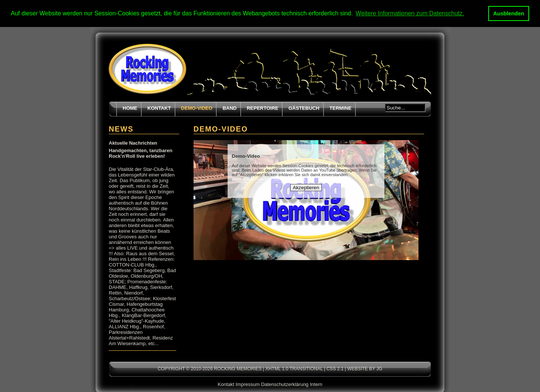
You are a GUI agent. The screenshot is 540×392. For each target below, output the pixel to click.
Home (130, 108)
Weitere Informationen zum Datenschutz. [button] (410, 13)
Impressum (247, 384)
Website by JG (365, 368)
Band (229, 108)
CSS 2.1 (335, 368)
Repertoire (262, 108)
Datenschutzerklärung (285, 384)
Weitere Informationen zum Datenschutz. (269, 179)
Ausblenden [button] (508, 13)
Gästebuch (304, 108)
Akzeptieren (306, 187)
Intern (316, 384)
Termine (341, 108)
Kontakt (159, 108)
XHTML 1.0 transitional (294, 368)
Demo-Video (197, 108)
